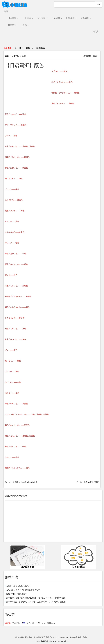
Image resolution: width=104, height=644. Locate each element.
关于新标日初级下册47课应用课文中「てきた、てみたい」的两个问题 (35, 598)
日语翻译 (13, 18)
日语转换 (28, 18)
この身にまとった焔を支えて (20, 586)
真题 (28, 48)
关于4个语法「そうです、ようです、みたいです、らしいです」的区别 (36, 602)
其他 (25, 25)
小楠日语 (44, 641)
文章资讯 (86, 18)
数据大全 (13, 25)
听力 (21, 48)
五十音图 (42, 18)
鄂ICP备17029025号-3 (59, 641)
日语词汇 (15, 56)
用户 (96, 32)
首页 (6, 11)
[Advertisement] (52, 43)
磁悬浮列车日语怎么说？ (17, 594)
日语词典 (57, 18)
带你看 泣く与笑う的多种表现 (25, 482)
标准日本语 (41, 48)
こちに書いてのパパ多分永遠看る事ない (23, 590)
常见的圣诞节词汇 (92, 482)
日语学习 (71, 18)
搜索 (99, 4)
